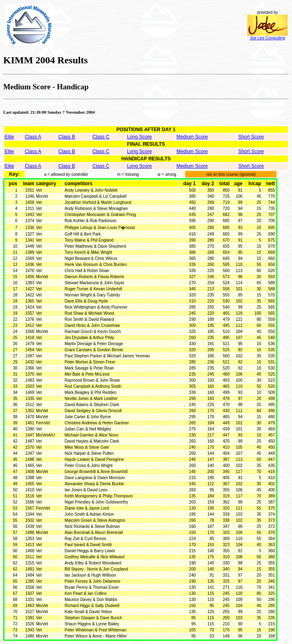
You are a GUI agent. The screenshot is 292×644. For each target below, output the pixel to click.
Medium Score (192, 137)
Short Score (251, 137)
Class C (101, 137)
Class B (67, 137)
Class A (33, 137)
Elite (9, 137)
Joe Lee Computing (267, 36)
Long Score (140, 137)
